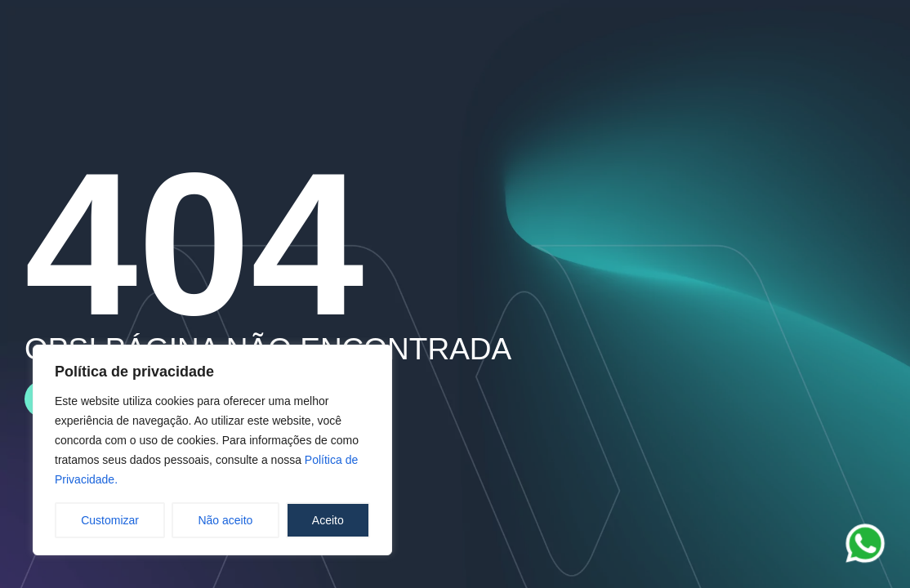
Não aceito (225, 520)
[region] (212, 450)
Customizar (110, 520)
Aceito (328, 520)
